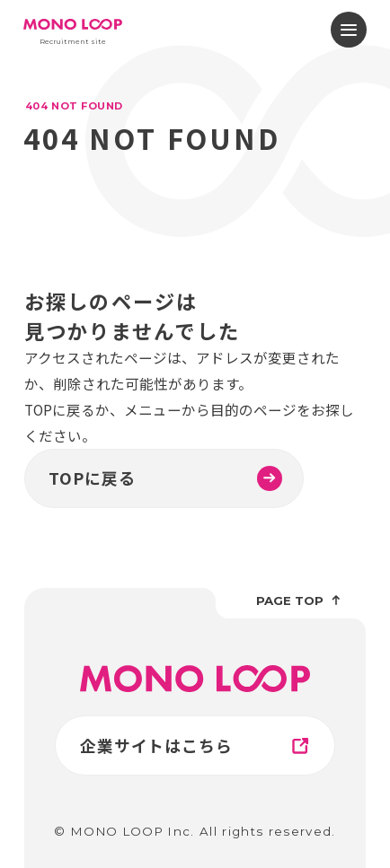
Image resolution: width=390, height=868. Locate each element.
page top (298, 601)
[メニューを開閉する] (349, 30)
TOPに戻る (165, 478)
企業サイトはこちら (197, 746)
